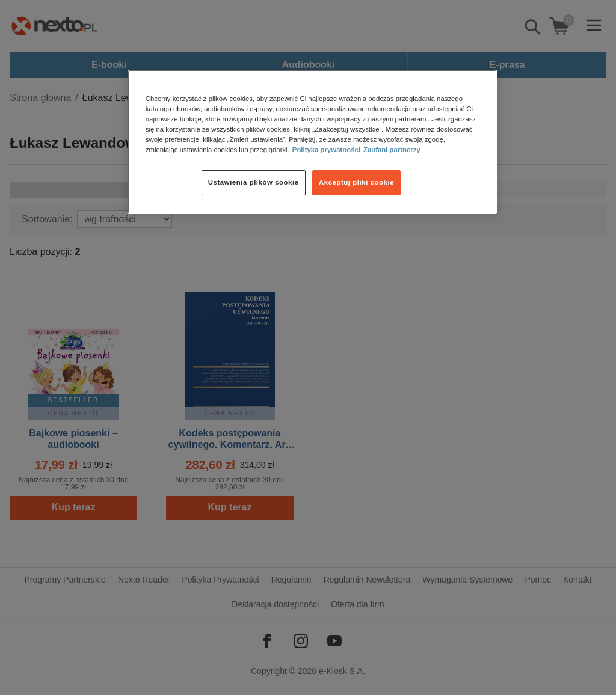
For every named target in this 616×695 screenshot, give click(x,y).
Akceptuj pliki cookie (356, 182)
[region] (312, 142)
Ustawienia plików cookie (254, 182)
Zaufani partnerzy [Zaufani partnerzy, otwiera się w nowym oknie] (392, 150)
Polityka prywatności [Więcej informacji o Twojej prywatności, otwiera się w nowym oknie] (326, 150)
